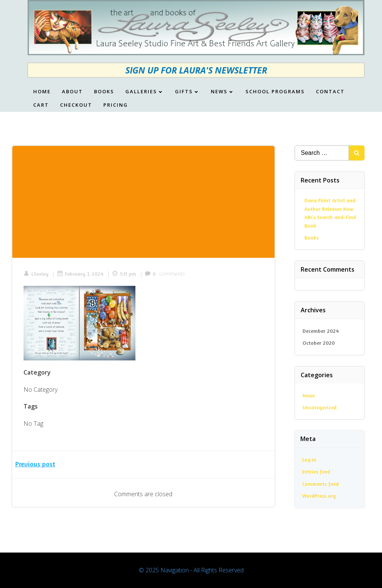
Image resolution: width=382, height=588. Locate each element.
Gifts (187, 92)
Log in (309, 459)
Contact (330, 92)
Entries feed (316, 471)
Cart (41, 105)
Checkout (76, 105)
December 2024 (321, 331)
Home (42, 92)
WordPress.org (319, 496)
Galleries (145, 92)
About (72, 92)
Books (104, 92)
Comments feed (320, 484)
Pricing (116, 105)
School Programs (275, 92)
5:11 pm (124, 274)
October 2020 (319, 343)
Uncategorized (320, 407)
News (223, 92)
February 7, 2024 (80, 274)
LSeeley (36, 274)
